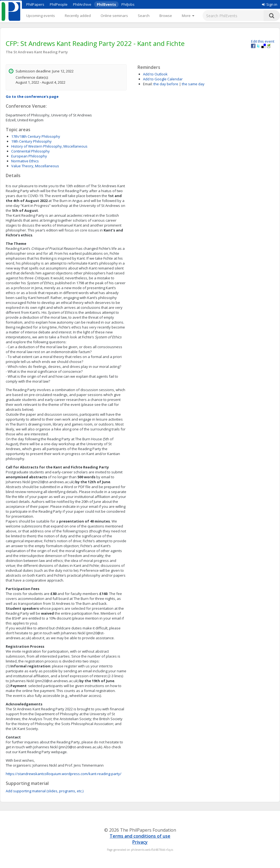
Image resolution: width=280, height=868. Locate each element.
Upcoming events (41, 16)
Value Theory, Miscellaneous (35, 166)
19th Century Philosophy (31, 141)
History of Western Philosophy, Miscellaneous (49, 146)
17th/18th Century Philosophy (36, 136)
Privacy (140, 842)
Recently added (78, 16)
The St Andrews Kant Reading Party (37, 52)
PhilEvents (106, 4)
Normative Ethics (25, 161)
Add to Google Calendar (163, 79)
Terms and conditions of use (140, 836)
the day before (166, 84)
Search (144, 16)
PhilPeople (59, 4)
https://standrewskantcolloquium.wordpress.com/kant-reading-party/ (64, 774)
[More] (188, 16)
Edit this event (263, 41)
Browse (166, 16)
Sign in (270, 4)
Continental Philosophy (30, 151)
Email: (148, 84)
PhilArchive (82, 4)
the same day (193, 84)
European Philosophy (29, 156)
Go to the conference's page (32, 96)
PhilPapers (35, 4)
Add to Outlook (155, 74)
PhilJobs (128, 4)
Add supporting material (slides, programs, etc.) (45, 791)
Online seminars (114, 16)
